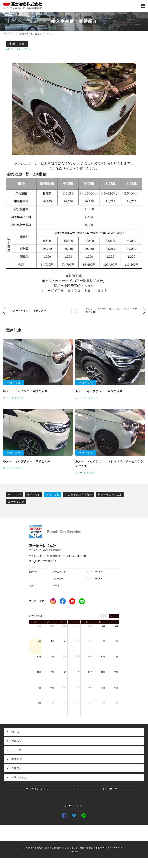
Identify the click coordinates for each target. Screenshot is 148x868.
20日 (77, 672)
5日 (65, 641)
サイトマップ (110, 789)
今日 (104, 616)
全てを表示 (15, 495)
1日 (103, 626)
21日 (90, 672)
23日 (116, 672)
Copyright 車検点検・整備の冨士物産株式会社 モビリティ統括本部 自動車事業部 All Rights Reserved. (74, 848)
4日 (52, 641)
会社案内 (16, 768)
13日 (77, 657)
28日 (52, 626)
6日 (78, 641)
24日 (39, 688)
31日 (90, 626)
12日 (65, 657)
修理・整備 (34, 495)
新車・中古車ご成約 (110, 495)
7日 (91, 641)
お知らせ (16, 741)
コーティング (16, 502)
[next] (116, 616)
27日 (39, 626)
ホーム (15, 732)
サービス (78, 750)
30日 (77, 626)
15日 (103, 657)
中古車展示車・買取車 (79, 495)
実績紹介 (16, 759)
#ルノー (10, 49)
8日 (103, 641)
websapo (74, 852)
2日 (116, 626)
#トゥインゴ (24, 49)
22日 (103, 672)
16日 (116, 657)
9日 (116, 641)
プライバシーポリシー (38, 789)
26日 (65, 688)
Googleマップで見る (43, 561)
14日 (90, 657)
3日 (40, 641)
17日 (39, 672)
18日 (52, 672)
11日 (52, 657)
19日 (65, 672)
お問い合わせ (19, 777)
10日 (39, 657)
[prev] (111, 616)
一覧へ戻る (74, 310)
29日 (65, 626)
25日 (52, 688)
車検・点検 (17, 44)
